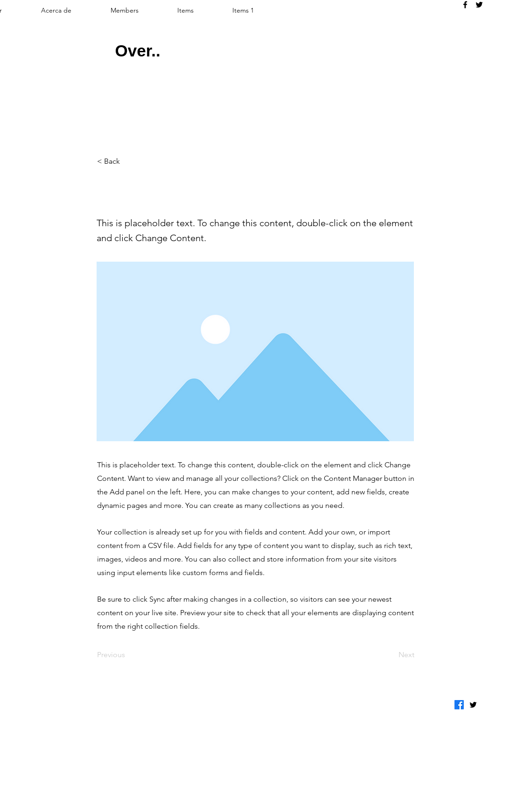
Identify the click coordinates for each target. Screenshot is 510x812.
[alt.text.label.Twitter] (479, 5)
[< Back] (128, 161)
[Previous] (128, 655)
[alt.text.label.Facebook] (465, 5)
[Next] (391, 655)
